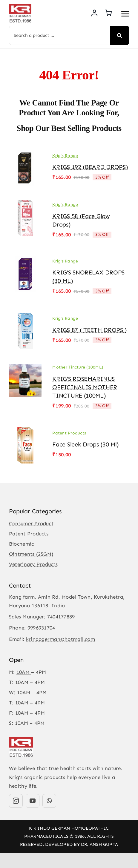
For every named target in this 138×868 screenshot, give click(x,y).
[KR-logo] (20, 6)
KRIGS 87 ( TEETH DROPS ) (90, 330)
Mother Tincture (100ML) (78, 367)
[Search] (119, 35)
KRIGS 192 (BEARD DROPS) (90, 167)
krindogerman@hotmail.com (60, 639)
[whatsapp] (49, 801)
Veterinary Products (33, 564)
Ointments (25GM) (31, 554)
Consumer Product (31, 523)
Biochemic (21, 544)
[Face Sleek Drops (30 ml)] (25, 431)
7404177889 (61, 617)
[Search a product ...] (59, 35)
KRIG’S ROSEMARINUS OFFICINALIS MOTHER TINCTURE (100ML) (85, 387)
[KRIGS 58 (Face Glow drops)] (25, 204)
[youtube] (33, 801)
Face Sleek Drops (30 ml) (86, 444)
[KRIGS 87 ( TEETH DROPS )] (25, 317)
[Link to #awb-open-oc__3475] (125, 14)
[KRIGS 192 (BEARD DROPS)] (25, 154)
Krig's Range (65, 156)
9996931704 (41, 628)
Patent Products (69, 433)
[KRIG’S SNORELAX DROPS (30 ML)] (25, 260)
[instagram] (16, 801)
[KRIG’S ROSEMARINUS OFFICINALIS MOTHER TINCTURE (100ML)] (25, 367)
